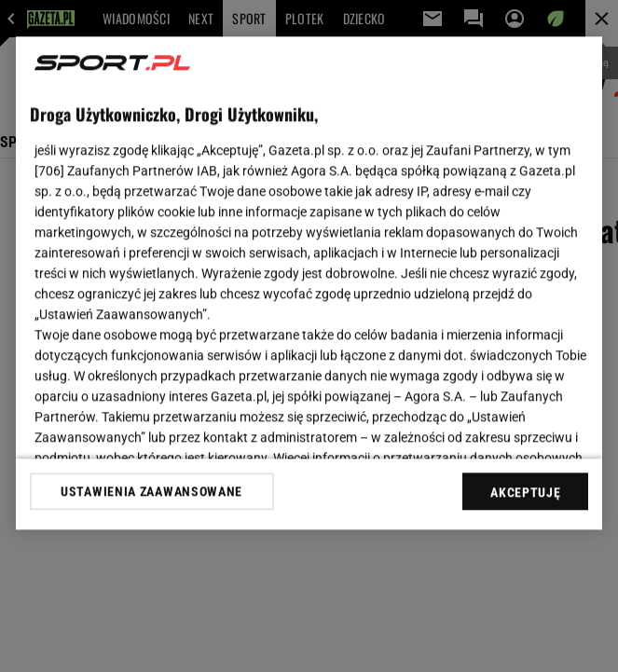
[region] (309, 283)
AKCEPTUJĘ (525, 492)
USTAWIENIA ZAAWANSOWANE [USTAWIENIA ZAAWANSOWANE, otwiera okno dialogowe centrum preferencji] (151, 491)
